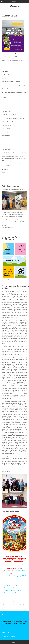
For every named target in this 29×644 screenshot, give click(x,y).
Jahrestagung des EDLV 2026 (10, 585)
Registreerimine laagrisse (7, 280)
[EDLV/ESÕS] (15, 2)
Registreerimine (5, 64)
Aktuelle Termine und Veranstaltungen (12, 588)
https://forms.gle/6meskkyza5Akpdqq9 (16, 570)
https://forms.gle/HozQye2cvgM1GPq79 (16, 576)
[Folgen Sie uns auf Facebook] (9, 636)
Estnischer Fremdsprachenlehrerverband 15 (13, 593)
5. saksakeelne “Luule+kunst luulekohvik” (13, 590)
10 (17, 604)
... (24, 602)
